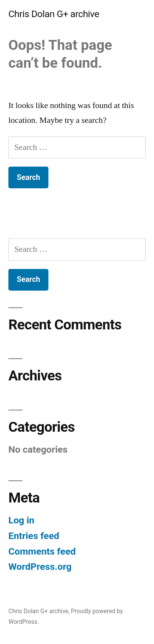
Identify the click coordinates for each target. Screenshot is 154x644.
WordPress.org (40, 567)
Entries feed (34, 536)
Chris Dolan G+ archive (54, 14)
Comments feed (42, 551)
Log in (21, 520)
